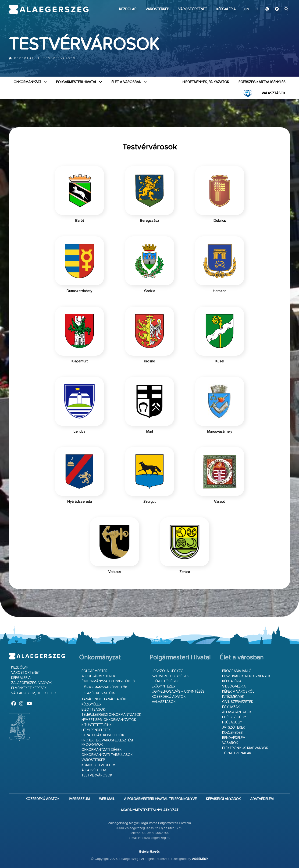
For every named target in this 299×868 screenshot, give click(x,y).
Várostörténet (193, 9)
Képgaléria (226, 9)
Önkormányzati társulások (107, 755)
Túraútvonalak (237, 753)
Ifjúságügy (232, 722)
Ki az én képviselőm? (100, 693)
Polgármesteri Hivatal (76, 82)
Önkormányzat (27, 82)
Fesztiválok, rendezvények (246, 676)
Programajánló (237, 671)
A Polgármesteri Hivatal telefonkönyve (160, 799)
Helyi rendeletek (96, 730)
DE (257, 9)
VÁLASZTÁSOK (274, 93)
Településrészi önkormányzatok (111, 715)
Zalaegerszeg (49, 9)
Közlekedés (232, 733)
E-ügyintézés (163, 686)
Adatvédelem (262, 799)
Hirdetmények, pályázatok (206, 82)
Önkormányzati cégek (102, 750)
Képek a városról (238, 692)
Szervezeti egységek (170, 676)
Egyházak (231, 707)
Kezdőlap (128, 9)
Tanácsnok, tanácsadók (104, 699)
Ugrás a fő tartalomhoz (278, 2)
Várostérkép (157, 9)
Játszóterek (234, 728)
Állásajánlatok (237, 712)
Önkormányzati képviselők (106, 681)
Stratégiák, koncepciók (103, 735)
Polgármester (94, 671)
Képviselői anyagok (223, 799)
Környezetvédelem (98, 765)
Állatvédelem (94, 770)
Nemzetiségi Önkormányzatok (109, 720)
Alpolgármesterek (98, 676)
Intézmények (233, 697)
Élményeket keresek (29, 688)
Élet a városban (126, 82)
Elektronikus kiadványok (245, 748)
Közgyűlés (91, 704)
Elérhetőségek (165, 681)
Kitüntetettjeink (97, 725)
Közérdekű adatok (169, 697)
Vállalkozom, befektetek (34, 693)
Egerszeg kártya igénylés (262, 82)
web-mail (107, 799)
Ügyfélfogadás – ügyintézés (178, 692)
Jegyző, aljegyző (168, 671)
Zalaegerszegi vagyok (32, 683)
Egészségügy (234, 717)
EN (247, 9)
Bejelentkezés (149, 852)
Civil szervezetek (238, 702)
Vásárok (230, 743)
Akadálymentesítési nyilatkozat (149, 810)
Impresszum (79, 799)
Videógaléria (234, 686)
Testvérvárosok (97, 775)
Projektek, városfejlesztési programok (107, 742)
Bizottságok (93, 710)
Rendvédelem (234, 738)
